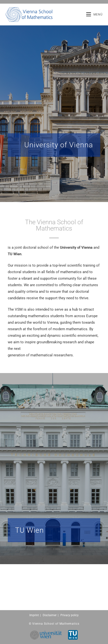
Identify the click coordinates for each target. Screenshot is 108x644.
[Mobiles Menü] (94, 15)
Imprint (34, 615)
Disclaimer (50, 615)
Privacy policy (70, 615)
